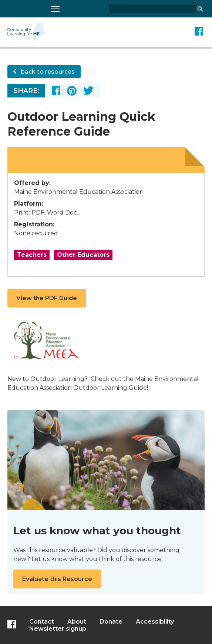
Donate (111, 622)
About (77, 622)
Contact (42, 622)
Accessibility (155, 622)
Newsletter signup (58, 629)
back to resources (44, 72)
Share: (26, 91)
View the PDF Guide (47, 298)
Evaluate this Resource (57, 579)
